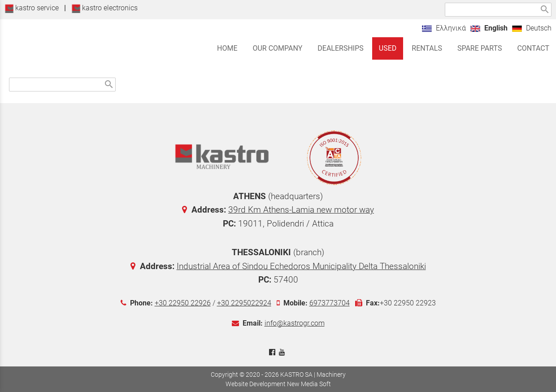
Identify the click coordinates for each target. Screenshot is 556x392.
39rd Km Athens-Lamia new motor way (301, 210)
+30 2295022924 (244, 303)
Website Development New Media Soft (278, 384)
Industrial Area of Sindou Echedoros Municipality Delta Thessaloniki (301, 266)
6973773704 (330, 303)
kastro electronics (104, 8)
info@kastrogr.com (295, 323)
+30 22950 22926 (183, 303)
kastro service (32, 8)
